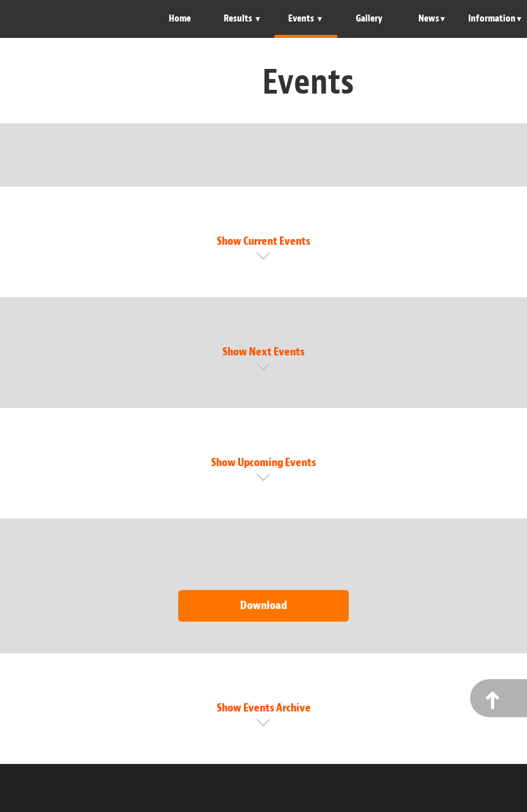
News (429, 19)
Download (263, 606)
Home (180, 19)
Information (492, 19)
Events (302, 19)
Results (239, 19)
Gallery (369, 19)
